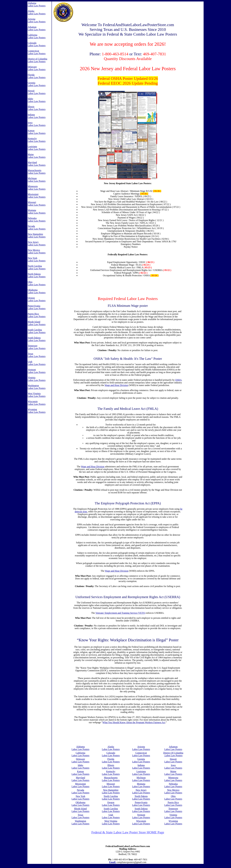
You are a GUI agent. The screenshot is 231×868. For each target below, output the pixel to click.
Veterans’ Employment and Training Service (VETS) (120, 613)
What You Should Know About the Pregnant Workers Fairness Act (134, 722)
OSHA (178, 380)
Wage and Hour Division (116, 385)
